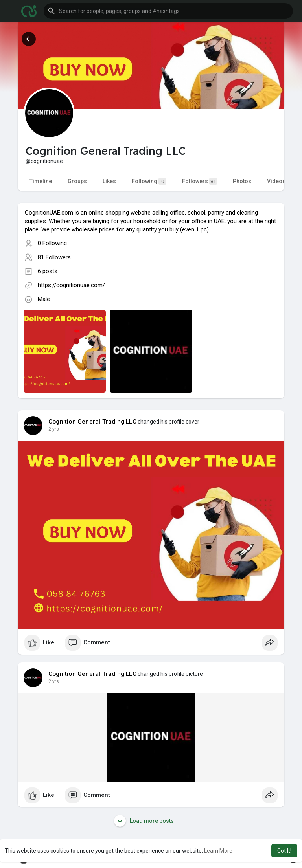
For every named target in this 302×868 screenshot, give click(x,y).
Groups (77, 181)
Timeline (41, 181)
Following (149, 181)
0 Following (52, 243)
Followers (200, 181)
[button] (168, 11)
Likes (109, 181)
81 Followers (54, 257)
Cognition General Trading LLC (92, 422)
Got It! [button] (284, 851)
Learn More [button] (218, 851)
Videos (276, 181)
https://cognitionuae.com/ (71, 285)
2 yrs (54, 429)
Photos (242, 181)
